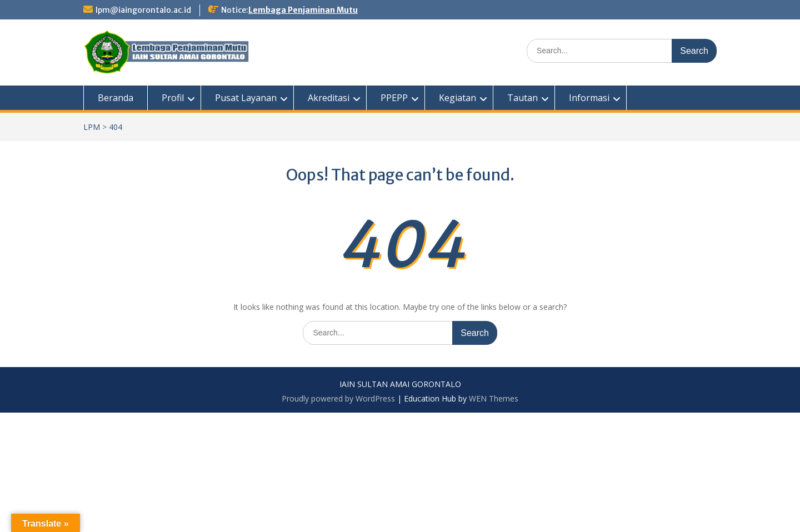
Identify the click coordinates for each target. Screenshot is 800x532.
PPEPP (394, 98)
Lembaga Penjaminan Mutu (303, 10)
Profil (173, 98)
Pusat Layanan (246, 98)
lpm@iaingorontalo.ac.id (143, 10)
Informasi (589, 98)
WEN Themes (494, 398)
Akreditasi (329, 98)
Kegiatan (457, 98)
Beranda (116, 98)
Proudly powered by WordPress (338, 398)
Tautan (522, 98)
